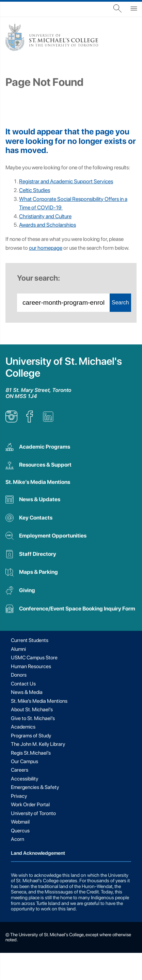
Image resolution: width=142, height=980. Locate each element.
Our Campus (25, 761)
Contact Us (23, 684)
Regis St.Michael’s (31, 753)
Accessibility (25, 779)
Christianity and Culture (45, 216)
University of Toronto (33, 813)
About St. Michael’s (32, 710)
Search (120, 303)
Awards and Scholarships (48, 225)
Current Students (30, 640)
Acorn (18, 839)
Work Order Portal (30, 805)
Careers (20, 770)
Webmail (20, 822)
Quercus (20, 831)
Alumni (18, 649)
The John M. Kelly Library (38, 744)
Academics (23, 727)
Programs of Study (31, 736)
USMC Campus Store (34, 658)
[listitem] (11, 421)
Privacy (19, 796)
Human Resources (31, 666)
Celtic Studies (35, 190)
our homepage (46, 248)
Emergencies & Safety (35, 787)
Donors (19, 675)
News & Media (27, 692)
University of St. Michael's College (64, 367)
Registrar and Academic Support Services (66, 181)
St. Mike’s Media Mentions (38, 482)
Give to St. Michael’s (33, 718)
